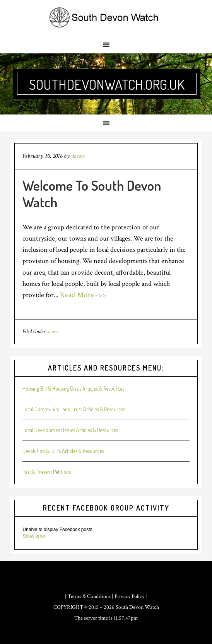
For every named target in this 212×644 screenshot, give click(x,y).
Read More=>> (83, 295)
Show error (34, 536)
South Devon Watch (137, 607)
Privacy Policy (129, 596)
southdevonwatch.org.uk (107, 84)
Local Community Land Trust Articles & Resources (74, 409)
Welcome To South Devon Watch (92, 194)
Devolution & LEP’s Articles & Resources (63, 451)
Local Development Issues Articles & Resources (70, 430)
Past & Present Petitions (47, 472)
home (53, 331)
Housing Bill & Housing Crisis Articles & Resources (73, 389)
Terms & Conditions (89, 596)
